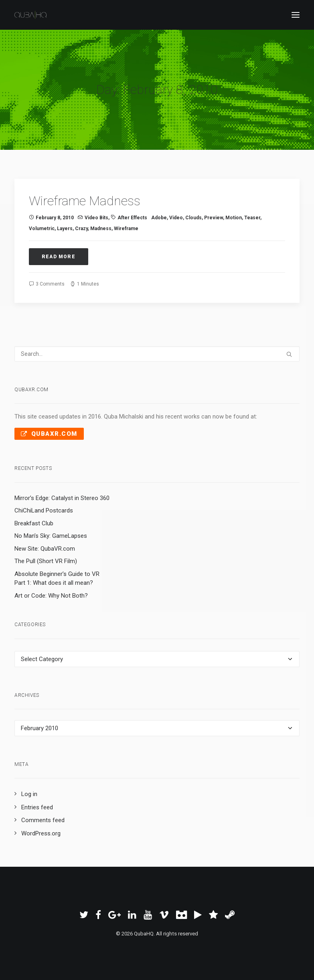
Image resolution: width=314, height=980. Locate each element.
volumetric (42, 229)
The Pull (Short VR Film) (46, 561)
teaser (252, 218)
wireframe (126, 229)
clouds (193, 218)
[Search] (157, 354)
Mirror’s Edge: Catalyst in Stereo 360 (62, 498)
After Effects (132, 218)
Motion (234, 218)
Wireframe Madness (85, 201)
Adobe (159, 218)
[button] (296, 15)
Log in (29, 794)
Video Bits (96, 218)
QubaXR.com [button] (49, 434)
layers (65, 229)
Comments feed (43, 820)
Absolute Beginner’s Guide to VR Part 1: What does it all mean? (57, 579)
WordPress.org (41, 833)
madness (101, 229)
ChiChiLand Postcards (44, 510)
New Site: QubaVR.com (45, 549)
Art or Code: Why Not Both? (51, 596)
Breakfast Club (34, 523)
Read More (59, 257)
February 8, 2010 (55, 218)
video (176, 218)
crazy (81, 229)
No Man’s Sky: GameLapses (51, 536)
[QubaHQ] (30, 15)
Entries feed (37, 807)
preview (214, 218)
